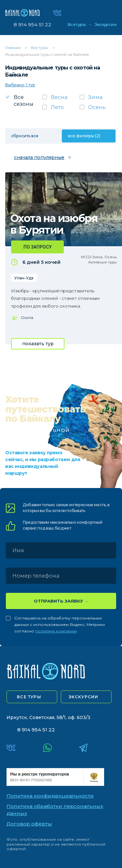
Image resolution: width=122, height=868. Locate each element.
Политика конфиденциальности (50, 796)
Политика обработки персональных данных (55, 810)
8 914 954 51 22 (33, 24)
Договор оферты (29, 824)
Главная (13, 48)
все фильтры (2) (84, 136)
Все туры (77, 25)
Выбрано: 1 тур (20, 85)
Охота (27, 318)
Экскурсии (106, 25)
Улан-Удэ (24, 278)
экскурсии (84, 697)
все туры (29, 697)
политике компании (56, 631)
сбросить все (25, 136)
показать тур (38, 344)
